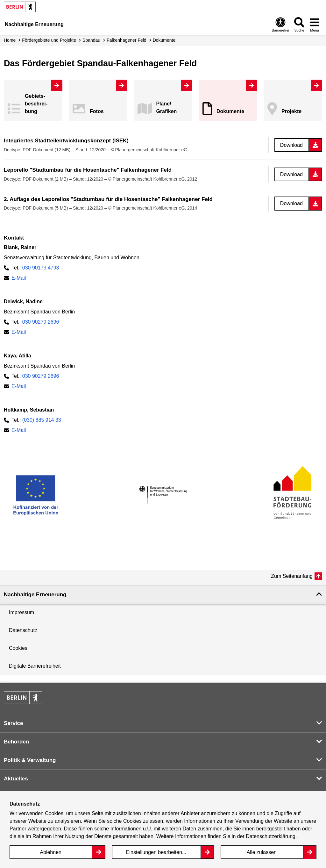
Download (291, 145)
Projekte (291, 111)
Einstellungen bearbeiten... (156, 852)
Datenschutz (23, 630)
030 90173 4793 (41, 268)
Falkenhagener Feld (127, 40)
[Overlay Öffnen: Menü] (315, 24)
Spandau (91, 40)
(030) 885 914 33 (42, 420)
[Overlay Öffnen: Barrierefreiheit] (280, 24)
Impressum (21, 612)
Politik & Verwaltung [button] (30, 760)
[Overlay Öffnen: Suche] (299, 24)
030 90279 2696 (41, 322)
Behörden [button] (16, 742)
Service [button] (14, 723)
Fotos (97, 111)
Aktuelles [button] (16, 779)
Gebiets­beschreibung (36, 104)
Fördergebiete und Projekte (49, 40)
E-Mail (19, 278)
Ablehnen (51, 852)
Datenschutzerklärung (271, 836)
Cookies (18, 648)
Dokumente (230, 111)
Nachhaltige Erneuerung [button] (35, 595)
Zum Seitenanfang (292, 576)
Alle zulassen (262, 852)
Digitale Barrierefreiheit (35, 666)
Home (10, 40)
